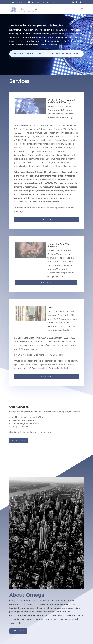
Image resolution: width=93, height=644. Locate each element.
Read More (46, 219)
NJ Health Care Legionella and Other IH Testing (62, 101)
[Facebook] (77, 3)
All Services (19, 440)
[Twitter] (81, 3)
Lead (50, 307)
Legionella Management (28, 54)
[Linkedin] (73, 3)
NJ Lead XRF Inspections (65, 54)
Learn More (18, 631)
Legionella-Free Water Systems (60, 245)
